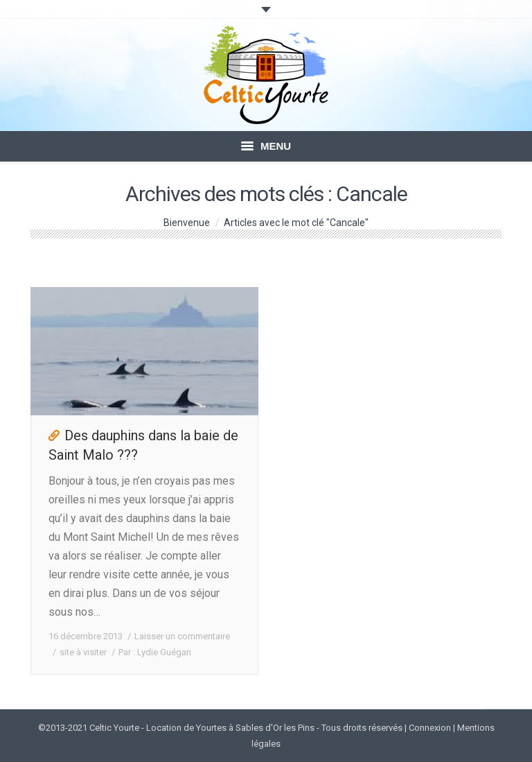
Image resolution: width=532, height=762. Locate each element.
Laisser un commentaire (182, 636)
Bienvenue (187, 223)
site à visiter (83, 652)
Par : (155, 652)
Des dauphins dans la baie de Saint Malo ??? (143, 445)
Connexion (430, 728)
